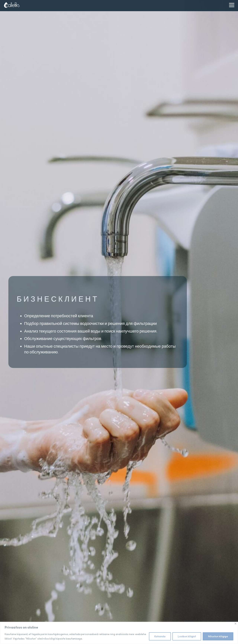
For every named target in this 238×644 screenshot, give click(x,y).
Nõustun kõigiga (218, 636)
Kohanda (160, 636)
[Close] (235, 624)
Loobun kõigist (187, 636)
